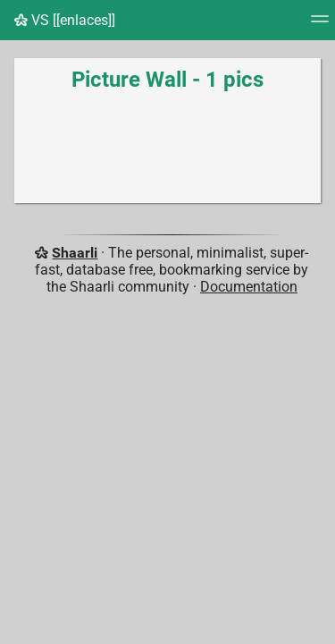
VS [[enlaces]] (65, 20)
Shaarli (75, 253)
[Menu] (320, 25)
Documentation (249, 287)
